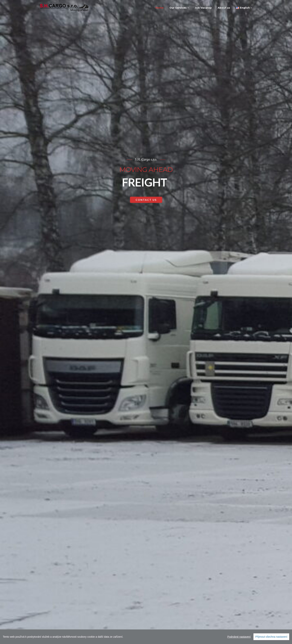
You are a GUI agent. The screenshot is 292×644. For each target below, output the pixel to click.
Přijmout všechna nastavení (271, 637)
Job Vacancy (203, 8)
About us (224, 8)
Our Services (179, 8)
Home (160, 8)
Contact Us (146, 312)
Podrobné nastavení (239, 637)
